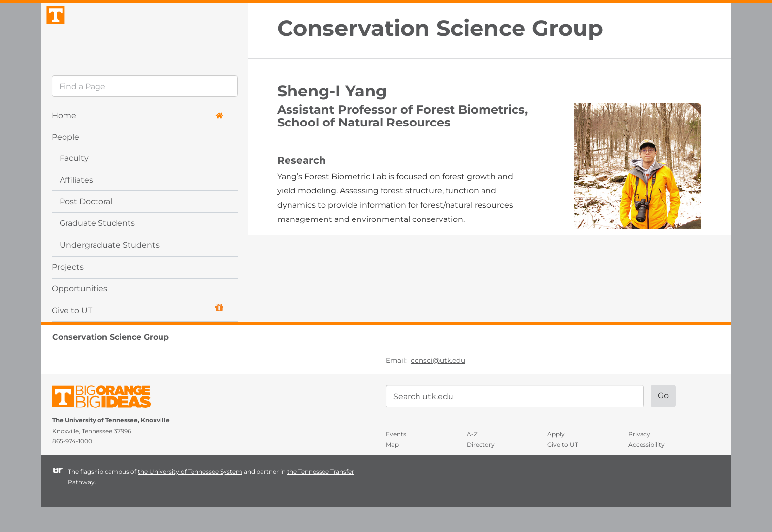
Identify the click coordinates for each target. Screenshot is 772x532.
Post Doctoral (86, 226)
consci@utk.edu (438, 384)
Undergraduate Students (110, 269)
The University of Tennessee (108, 423)
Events (396, 458)
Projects (68, 291)
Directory (481, 469)
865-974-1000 (72, 466)
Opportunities (80, 313)
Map (392, 469)
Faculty (74, 182)
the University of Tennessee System (190, 496)
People (65, 161)
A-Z (472, 458)
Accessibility (646, 469)
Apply (556, 458)
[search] (145, 111)
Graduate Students (97, 247)
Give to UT (137, 333)
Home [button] (137, 140)
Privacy (639, 458)
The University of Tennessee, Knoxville (145, 46)
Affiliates (76, 204)
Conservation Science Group (440, 28)
